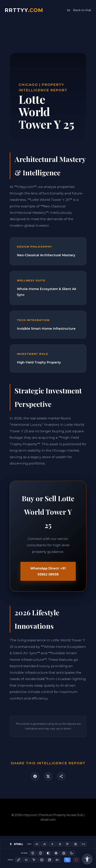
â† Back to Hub (79, 10)
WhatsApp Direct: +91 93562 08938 (48, 571)
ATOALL (16, 844)
